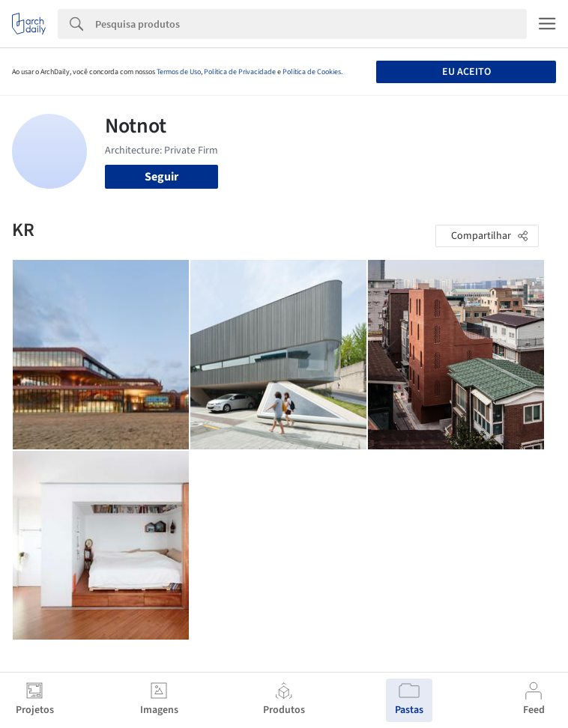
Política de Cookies (312, 72)
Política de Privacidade (240, 72)
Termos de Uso (179, 72)
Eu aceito (466, 72)
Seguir (161, 177)
